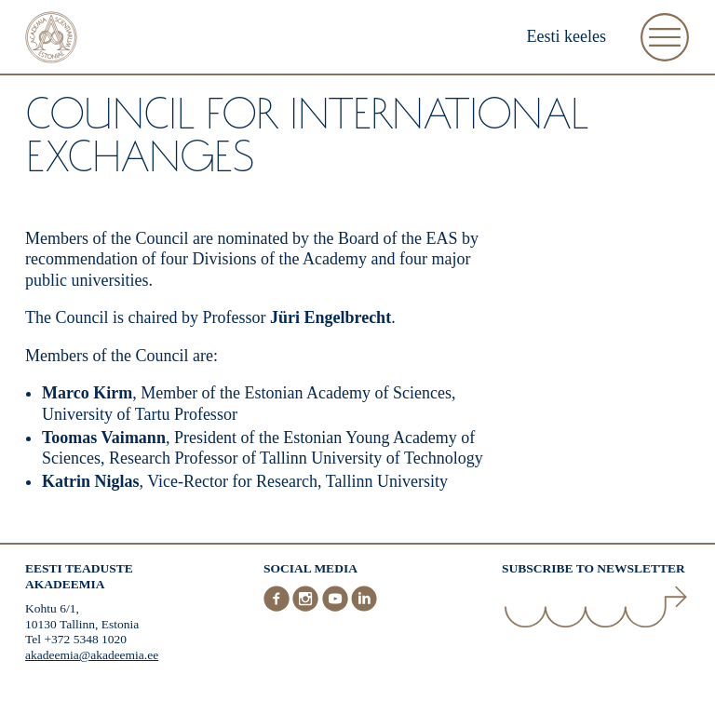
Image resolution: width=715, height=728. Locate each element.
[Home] (51, 40)
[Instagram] (307, 607)
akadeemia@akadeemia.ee (92, 655)
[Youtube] (337, 607)
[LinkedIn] (364, 607)
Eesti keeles (567, 36)
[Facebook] (278, 607)
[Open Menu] (665, 37)
